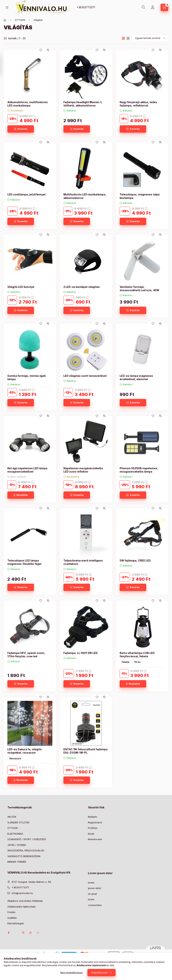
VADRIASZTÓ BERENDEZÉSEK (24, 856)
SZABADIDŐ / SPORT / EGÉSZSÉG (27, 839)
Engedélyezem (100, 973)
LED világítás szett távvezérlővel (85, 376)
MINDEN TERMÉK (17, 862)
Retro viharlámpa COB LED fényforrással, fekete (137, 655)
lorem (91, 883)
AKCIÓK (12, 817)
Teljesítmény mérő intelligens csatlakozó (83, 562)
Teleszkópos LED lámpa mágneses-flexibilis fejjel (24, 562)
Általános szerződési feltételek (25, 901)
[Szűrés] (4, 65)
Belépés (93, 817)
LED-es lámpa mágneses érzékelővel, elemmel (136, 377)
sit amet (92, 894)
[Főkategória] (5, 20)
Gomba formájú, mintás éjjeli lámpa (27, 377)
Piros (137, 662)
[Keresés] (143, 7)
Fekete (126, 662)
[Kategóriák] (7, 7)
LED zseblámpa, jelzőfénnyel (26, 194)
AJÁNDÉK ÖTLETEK (18, 822)
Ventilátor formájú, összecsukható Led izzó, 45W (139, 289)
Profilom (93, 828)
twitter (16, 933)
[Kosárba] (21, 129)
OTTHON (20, 20)
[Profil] (153, 7)
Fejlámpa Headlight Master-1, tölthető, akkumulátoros (83, 104)
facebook (8, 933)
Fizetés (11, 912)
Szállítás (12, 918)
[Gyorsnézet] (48, 50)
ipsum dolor (95, 888)
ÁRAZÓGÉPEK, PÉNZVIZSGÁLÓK (26, 850)
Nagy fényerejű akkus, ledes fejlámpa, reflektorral (138, 104)
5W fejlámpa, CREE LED (135, 560)
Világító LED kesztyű (21, 287)
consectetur (95, 905)
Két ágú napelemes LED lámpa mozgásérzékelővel (27, 470)
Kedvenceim (95, 839)
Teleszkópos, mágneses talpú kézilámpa (140, 196)
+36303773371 (86, 7)
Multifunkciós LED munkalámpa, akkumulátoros (85, 196)
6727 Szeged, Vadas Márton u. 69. (32, 882)
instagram (31, 933)
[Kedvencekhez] (41, 50)
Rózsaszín (15, 758)
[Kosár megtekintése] (164, 7)
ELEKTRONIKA (15, 834)
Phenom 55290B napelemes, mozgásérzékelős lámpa (139, 470)
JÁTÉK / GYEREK (17, 845)
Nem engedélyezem (72, 973)
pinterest (23, 933)
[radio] (128, 38)
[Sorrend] (150, 38)
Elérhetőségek (16, 923)
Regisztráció (95, 822)
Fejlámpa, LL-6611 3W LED (81, 653)
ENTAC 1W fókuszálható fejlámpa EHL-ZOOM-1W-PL (85, 751)
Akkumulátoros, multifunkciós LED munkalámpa (28, 104)
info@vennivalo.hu (22, 893)
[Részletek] (21, 495)
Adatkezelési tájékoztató (21, 907)
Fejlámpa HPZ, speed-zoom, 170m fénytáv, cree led (26, 655)
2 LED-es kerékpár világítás (82, 287)
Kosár (91, 834)
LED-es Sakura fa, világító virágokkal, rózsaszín (25, 751)
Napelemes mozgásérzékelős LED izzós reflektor (83, 470)
